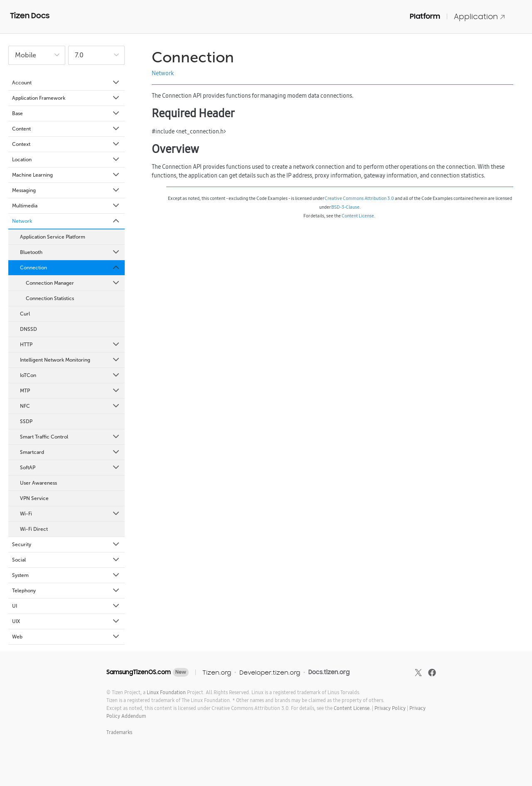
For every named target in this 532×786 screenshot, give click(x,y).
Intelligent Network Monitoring (70, 360)
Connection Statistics (50, 298)
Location (66, 160)
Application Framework (66, 98)
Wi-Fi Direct (34, 529)
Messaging (66, 190)
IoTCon (70, 375)
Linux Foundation (166, 692)
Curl (25, 314)
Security (66, 545)
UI (66, 606)
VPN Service (34, 498)
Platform (425, 16)
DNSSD (28, 329)
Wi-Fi (70, 514)
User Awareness (38, 483)
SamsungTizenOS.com (139, 672)
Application (480, 16)
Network (66, 221)
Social (66, 560)
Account (66, 83)
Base (66, 113)
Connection (70, 268)
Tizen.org (217, 672)
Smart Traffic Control (70, 437)
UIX (66, 621)
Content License (358, 216)
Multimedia (66, 206)
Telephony (66, 591)
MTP (70, 391)
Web (66, 637)
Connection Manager (73, 283)
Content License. (352, 708)
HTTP (70, 345)
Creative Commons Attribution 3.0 (359, 198)
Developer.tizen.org (270, 672)
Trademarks (119, 732)
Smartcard (70, 452)
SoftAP (70, 468)
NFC (70, 406)
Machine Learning (66, 175)
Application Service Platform (53, 237)
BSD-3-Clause (345, 207)
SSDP (26, 421)
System (66, 575)
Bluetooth (70, 252)
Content (66, 129)
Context (66, 144)
